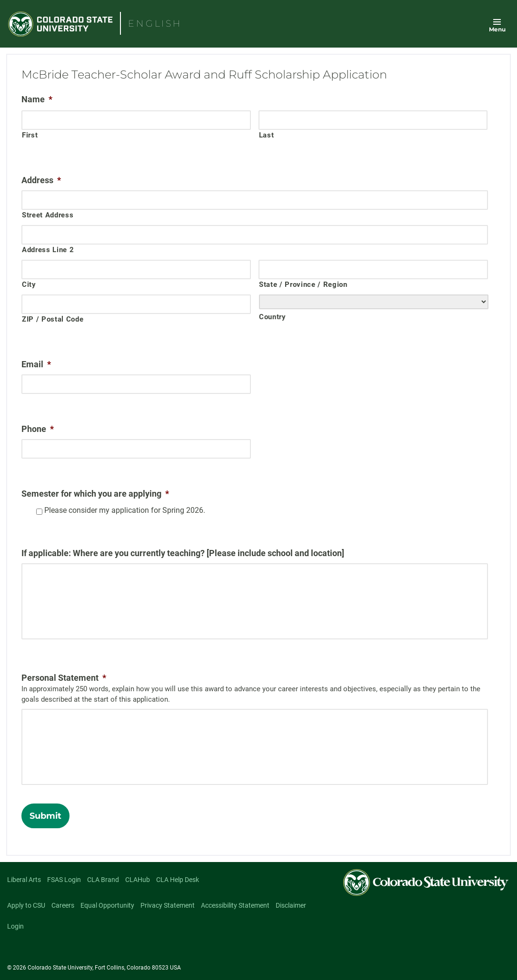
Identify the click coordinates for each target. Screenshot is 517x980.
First (30, 135)
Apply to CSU (26, 905)
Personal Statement (64, 678)
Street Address (48, 215)
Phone (38, 429)
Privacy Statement (168, 905)
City (29, 284)
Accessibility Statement (235, 905)
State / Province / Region (303, 284)
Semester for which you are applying (95, 494)
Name (37, 99)
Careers (63, 905)
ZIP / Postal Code (53, 319)
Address (41, 180)
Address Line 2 (48, 250)
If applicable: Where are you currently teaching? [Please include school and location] (183, 553)
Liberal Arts (24, 880)
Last (267, 135)
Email (36, 364)
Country (273, 317)
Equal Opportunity (107, 905)
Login (15, 926)
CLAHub (138, 880)
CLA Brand (103, 880)
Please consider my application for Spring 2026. (125, 510)
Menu (497, 29)
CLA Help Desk (178, 880)
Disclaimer (291, 905)
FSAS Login (64, 880)
